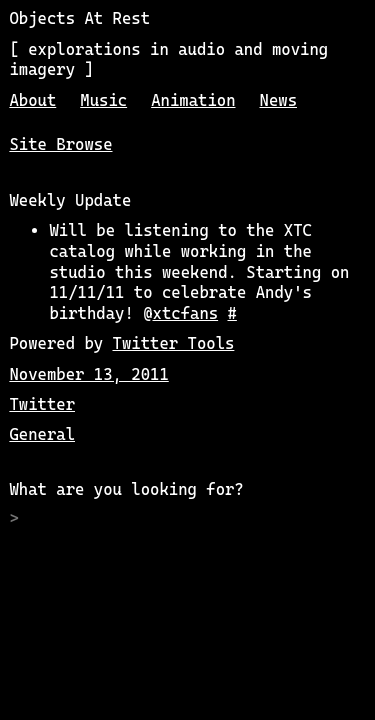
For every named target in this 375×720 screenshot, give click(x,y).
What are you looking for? (126, 489)
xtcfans (186, 313)
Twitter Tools (174, 343)
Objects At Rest (79, 18)
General (42, 434)
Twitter (42, 404)
